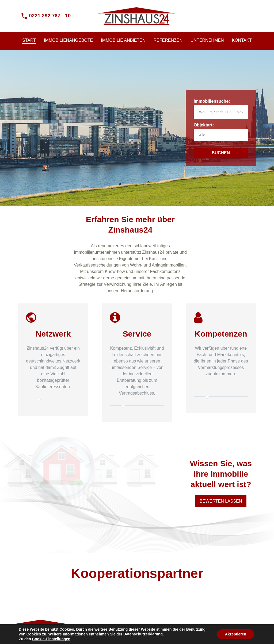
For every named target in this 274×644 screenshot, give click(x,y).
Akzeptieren (236, 634)
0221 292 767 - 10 (50, 16)
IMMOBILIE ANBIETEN (123, 40)
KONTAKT (242, 40)
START (29, 40)
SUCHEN (221, 153)
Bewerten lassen (221, 501)
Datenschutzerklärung (143, 634)
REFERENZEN (168, 40)
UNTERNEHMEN (207, 40)
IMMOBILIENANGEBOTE (68, 40)
